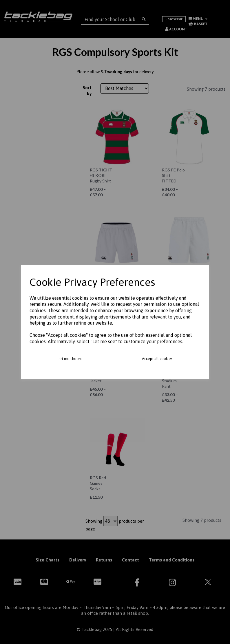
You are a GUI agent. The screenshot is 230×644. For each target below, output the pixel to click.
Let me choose (70, 359)
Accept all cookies (157, 359)
